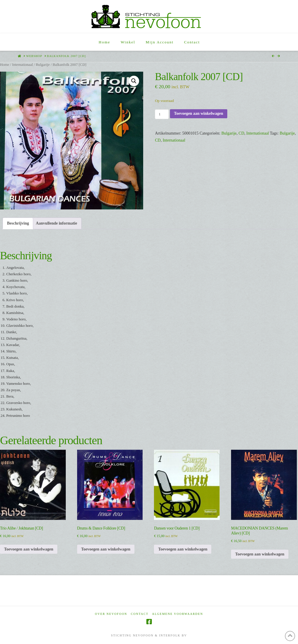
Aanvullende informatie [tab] (56, 223)
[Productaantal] (162, 114)
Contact (140, 614)
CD (241, 133)
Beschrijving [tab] (18, 223)
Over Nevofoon (111, 614)
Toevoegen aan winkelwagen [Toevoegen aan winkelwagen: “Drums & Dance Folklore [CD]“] (106, 549)
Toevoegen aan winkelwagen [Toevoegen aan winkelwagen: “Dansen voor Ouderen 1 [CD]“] (183, 549)
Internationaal (22, 65)
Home (5, 65)
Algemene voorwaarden (178, 614)
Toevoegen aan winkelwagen (199, 113)
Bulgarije (43, 65)
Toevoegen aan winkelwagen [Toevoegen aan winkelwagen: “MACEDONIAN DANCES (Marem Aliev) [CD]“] (260, 554)
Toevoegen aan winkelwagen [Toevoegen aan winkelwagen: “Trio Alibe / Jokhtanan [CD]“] (29, 549)
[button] (134, 81)
